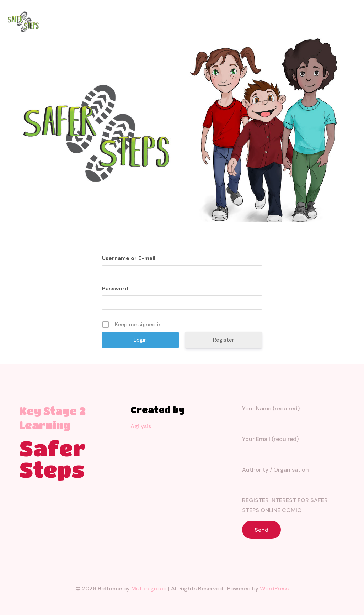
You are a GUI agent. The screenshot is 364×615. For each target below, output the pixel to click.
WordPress (274, 588)
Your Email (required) (293, 447)
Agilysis (141, 426)
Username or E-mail (129, 258)
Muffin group (149, 588)
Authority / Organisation (293, 477)
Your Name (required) (293, 416)
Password (115, 289)
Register (223, 340)
